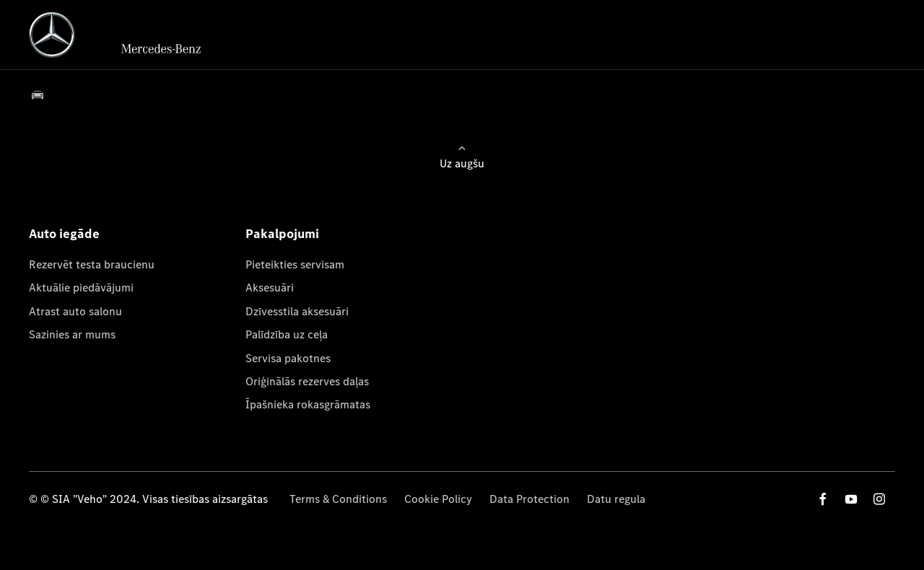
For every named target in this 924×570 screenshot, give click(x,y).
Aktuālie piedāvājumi (81, 288)
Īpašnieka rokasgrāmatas (308, 404)
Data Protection (529, 499)
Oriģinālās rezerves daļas (307, 381)
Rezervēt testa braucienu (92, 264)
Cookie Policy (438, 499)
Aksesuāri (270, 288)
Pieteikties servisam (295, 264)
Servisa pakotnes (288, 358)
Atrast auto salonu (75, 311)
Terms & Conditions (338, 499)
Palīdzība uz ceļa (287, 334)
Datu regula (616, 499)
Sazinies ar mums (72, 334)
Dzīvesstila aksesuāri (297, 311)
